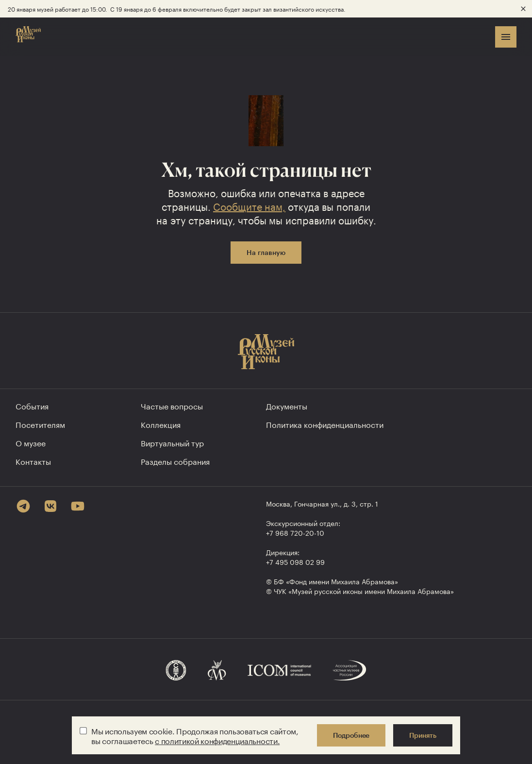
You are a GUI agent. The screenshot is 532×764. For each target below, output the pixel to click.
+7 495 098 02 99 (295, 561)
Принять (423, 735)
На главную (266, 252)
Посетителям (40, 424)
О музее (31, 442)
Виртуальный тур (172, 442)
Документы (287, 405)
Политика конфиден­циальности (325, 424)
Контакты (33, 461)
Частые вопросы (172, 405)
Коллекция (161, 424)
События (32, 405)
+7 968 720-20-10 (295, 532)
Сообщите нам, (249, 205)
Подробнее (351, 735)
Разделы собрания (175, 461)
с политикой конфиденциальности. (217, 740)
